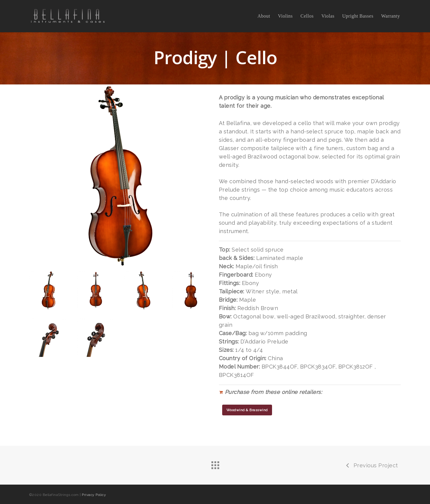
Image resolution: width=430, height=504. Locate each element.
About (264, 16)
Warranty (390, 16)
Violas (328, 16)
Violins (285, 16)
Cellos (307, 16)
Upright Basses (358, 16)
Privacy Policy (94, 495)
